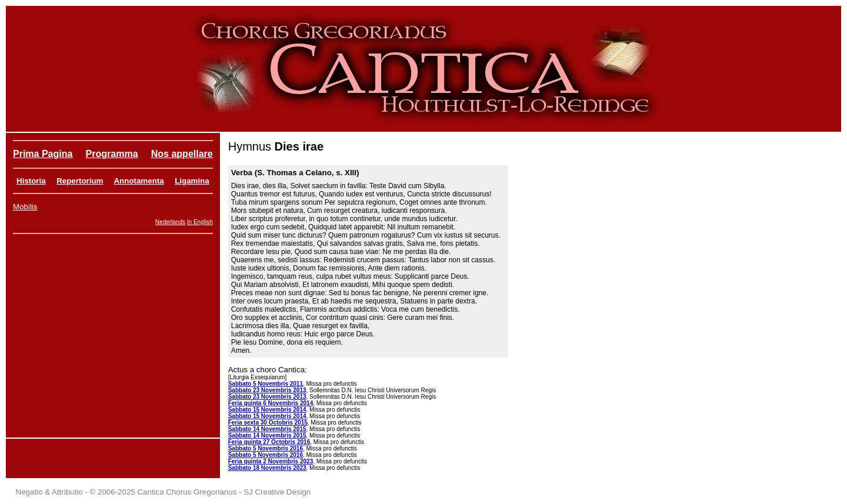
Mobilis (25, 207)
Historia (31, 181)
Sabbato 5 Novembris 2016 (266, 448)
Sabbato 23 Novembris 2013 (267, 390)
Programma (112, 154)
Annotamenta (139, 181)
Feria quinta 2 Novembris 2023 (271, 461)
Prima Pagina (43, 154)
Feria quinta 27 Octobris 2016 (269, 442)
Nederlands (170, 222)
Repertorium (80, 181)
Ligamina (192, 181)
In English (200, 222)
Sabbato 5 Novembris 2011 (266, 384)
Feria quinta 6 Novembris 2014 (271, 403)
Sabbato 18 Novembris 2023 (267, 468)
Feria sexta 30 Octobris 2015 (268, 423)
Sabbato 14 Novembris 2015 (267, 429)
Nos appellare (182, 154)
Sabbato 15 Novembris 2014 (267, 410)
